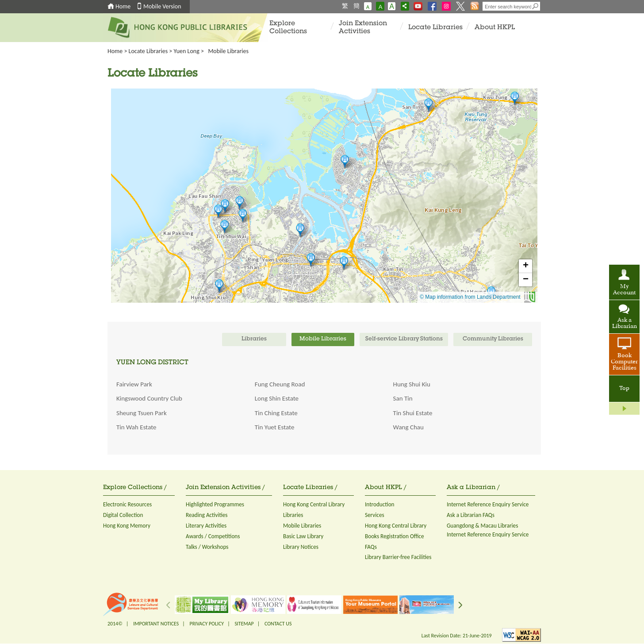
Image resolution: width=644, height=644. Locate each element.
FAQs (371, 547)
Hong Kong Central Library (314, 504)
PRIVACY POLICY (207, 624)
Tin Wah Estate (136, 427)
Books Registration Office (395, 536)
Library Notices (301, 547)
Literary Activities (206, 526)
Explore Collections (288, 28)
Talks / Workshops (207, 547)
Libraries (293, 515)
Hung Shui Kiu (412, 384)
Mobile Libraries (302, 526)
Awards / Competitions (213, 536)
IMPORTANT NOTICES (156, 624)
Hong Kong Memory (127, 526)
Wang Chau (408, 427)
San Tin (403, 398)
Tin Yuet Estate (275, 427)
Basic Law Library (303, 536)
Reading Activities (207, 515)
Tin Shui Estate (413, 413)
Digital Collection (123, 515)
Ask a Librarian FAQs (471, 515)
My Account (624, 290)
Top (624, 389)
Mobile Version (162, 6)
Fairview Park (134, 384)
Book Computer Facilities (624, 362)
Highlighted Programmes (215, 504)
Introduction (380, 504)
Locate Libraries (435, 28)
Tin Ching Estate (276, 413)
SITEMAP (244, 624)
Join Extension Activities (363, 28)
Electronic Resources (127, 504)
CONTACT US (278, 624)
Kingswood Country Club (149, 398)
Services (375, 515)
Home (123, 6)
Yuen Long (187, 51)
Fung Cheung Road (280, 384)
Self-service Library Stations (404, 339)
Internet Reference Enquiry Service (488, 504)
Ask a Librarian (625, 324)
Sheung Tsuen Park (142, 413)
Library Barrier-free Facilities (398, 557)
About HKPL (495, 28)
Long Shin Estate (277, 398)
